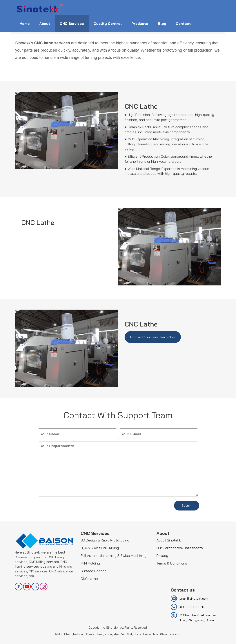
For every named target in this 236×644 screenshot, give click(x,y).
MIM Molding (90, 563)
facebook (19, 587)
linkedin (35, 587)
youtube (27, 587)
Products (140, 23)
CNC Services (72, 23)
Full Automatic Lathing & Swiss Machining (114, 556)
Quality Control (108, 23)
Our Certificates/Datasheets (180, 548)
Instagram (44, 587)
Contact (183, 23)
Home (25, 23)
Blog (162, 23)
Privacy (162, 556)
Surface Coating (94, 571)
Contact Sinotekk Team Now (153, 337)
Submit (187, 505)
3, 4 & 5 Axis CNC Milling (100, 548)
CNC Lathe (89, 579)
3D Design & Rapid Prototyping (105, 540)
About (45, 23)
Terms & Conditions (172, 563)
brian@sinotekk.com (194, 599)
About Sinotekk (169, 540)
